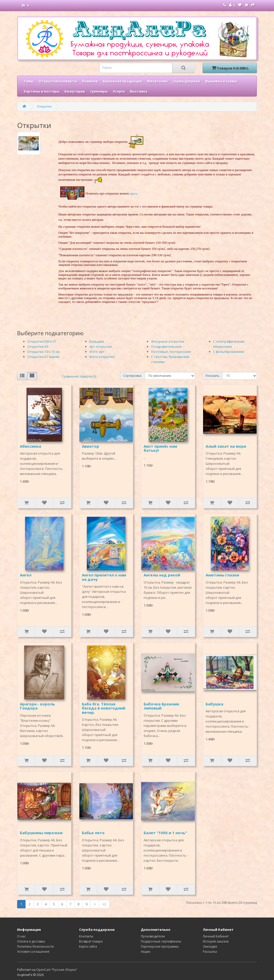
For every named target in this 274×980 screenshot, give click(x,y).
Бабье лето (93, 833)
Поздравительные (166, 346)
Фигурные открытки (168, 341)
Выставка (139, 91)
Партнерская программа (160, 946)
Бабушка (214, 704)
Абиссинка (30, 446)
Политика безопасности (35, 946)
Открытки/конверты (58, 81)
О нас (21, 936)
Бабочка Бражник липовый (161, 706)
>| (104, 904)
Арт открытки (101, 346)
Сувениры (99, 91)
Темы (29, 81)
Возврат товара (91, 941)
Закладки (210, 946)
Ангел (26, 575)
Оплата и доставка (31, 941)
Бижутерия (75, 91)
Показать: (213, 376)
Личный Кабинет (216, 936)
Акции (146, 952)
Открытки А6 (38, 346)
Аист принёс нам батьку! (160, 448)
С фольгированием (228, 352)
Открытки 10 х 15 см (43, 352)
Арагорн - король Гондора (37, 706)
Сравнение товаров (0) (79, 376)
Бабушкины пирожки (41, 833)
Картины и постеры (42, 91)
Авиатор (91, 446)
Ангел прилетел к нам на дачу (104, 577)
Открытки (44, 106)
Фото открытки (102, 357)
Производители (153, 936)
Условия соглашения (33, 952)
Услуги (119, 91)
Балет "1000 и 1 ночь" (165, 833)
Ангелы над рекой (162, 575)
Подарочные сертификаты (161, 941)
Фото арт (97, 352)
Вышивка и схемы (221, 81)
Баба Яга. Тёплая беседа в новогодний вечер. (104, 708)
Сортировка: (133, 376)
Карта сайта (88, 946)
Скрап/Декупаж (186, 81)
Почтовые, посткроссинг (171, 352)
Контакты (86, 936)
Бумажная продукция (122, 81)
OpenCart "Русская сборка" (57, 970)
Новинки (90, 81)
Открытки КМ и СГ (42, 341)
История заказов (216, 941)
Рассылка (210, 952)
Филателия (157, 81)
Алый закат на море (226, 446)
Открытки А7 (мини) (43, 357)
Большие (97, 341)
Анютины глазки (222, 575)
